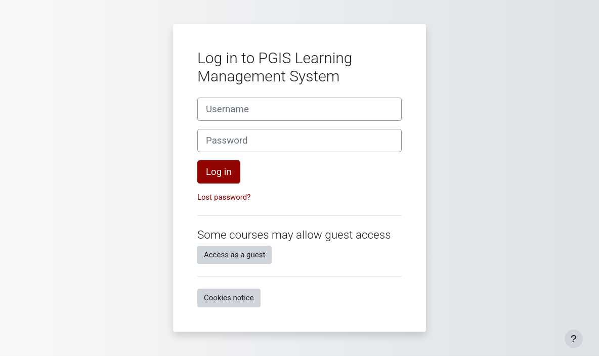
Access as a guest (234, 255)
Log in (219, 172)
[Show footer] (574, 339)
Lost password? (224, 197)
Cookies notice (229, 298)
